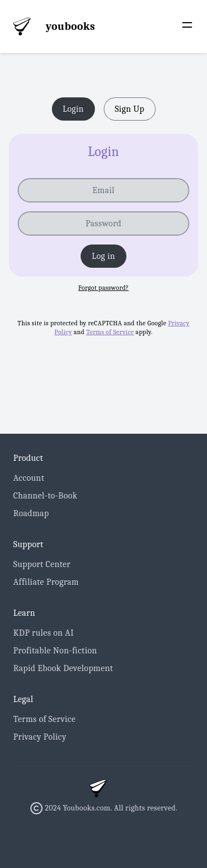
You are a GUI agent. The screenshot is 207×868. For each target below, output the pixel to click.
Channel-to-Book (45, 496)
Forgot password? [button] (104, 288)
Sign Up (130, 109)
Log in (103, 256)
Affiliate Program (46, 582)
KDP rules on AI (44, 633)
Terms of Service (110, 332)
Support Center (42, 564)
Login (73, 109)
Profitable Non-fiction (55, 651)
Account (29, 478)
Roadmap (31, 513)
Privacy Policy (40, 737)
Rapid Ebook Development (63, 668)
